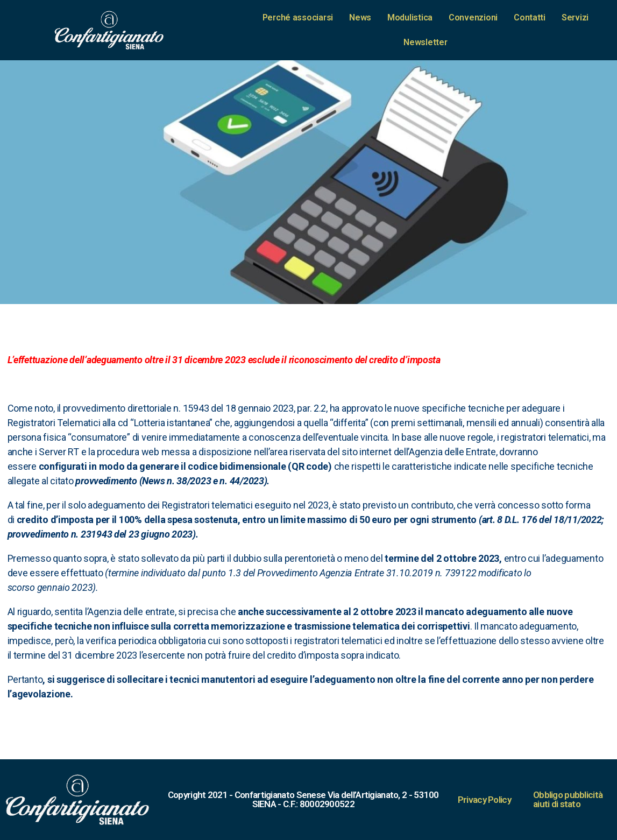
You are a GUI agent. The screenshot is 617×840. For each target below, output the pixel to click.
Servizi (575, 17)
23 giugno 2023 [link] (161, 534)
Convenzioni (473, 17)
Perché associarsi (298, 17)
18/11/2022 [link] (577, 520)
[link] (209, 360)
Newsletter (425, 42)
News (360, 17)
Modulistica (410, 17)
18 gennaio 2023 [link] (260, 408)
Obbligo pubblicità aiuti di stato (568, 799)
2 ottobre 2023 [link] (468, 558)
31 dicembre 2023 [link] (209, 360)
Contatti (530, 17)
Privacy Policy (484, 800)
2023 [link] (64, 587)
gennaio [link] (55, 587)
